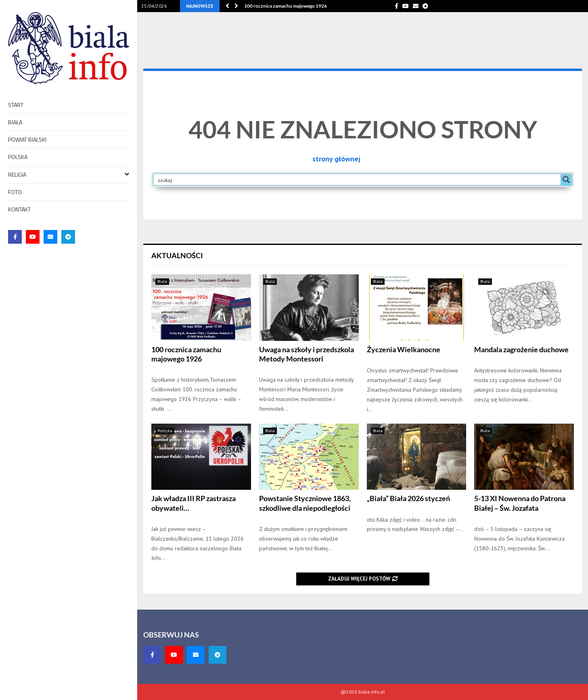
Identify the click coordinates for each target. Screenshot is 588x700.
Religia (69, 174)
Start (16, 105)
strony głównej (336, 159)
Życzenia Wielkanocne (404, 349)
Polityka (165, 431)
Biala (162, 281)
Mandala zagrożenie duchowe (521, 349)
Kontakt (19, 209)
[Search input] (357, 180)
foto (15, 192)
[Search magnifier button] (566, 180)
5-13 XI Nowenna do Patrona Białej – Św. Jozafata (520, 503)
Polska (18, 157)
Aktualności (177, 255)
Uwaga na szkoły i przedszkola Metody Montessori (307, 354)
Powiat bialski (27, 139)
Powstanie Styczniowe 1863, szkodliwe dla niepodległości (305, 503)
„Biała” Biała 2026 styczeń (408, 498)
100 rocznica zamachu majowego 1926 (286, 6)
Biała (15, 122)
